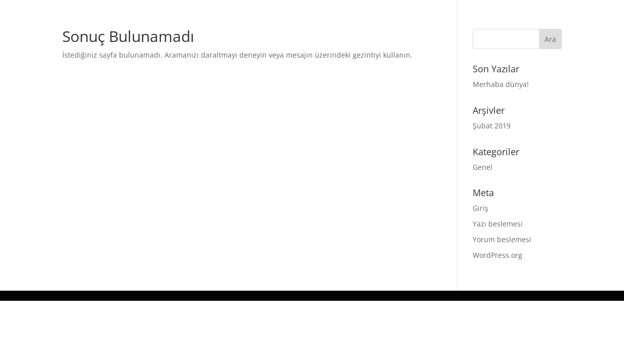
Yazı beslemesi (498, 224)
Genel (483, 167)
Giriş (481, 208)
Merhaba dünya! (501, 84)
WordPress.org (497, 255)
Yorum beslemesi (502, 239)
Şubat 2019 (492, 126)
